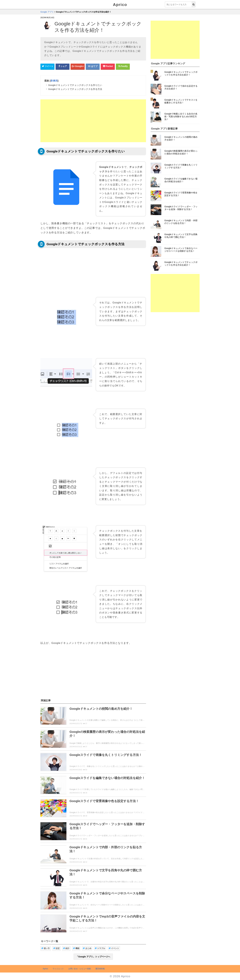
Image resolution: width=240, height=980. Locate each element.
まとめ (87, 948)
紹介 (66, 948)
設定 (57, 948)
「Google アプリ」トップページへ (93, 957)
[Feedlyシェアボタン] (123, 66)
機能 (76, 948)
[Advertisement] (93, 121)
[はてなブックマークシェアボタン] (93, 66)
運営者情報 (100, 969)
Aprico (120, 5)
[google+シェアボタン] (78, 66)
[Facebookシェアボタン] (63, 66)
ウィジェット (58, 969)
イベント (114, 948)
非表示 (54, 81)
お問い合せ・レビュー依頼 (80, 969)
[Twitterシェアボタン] (47, 66)
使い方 (46, 948)
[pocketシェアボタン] (108, 66)
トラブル (100, 948)
